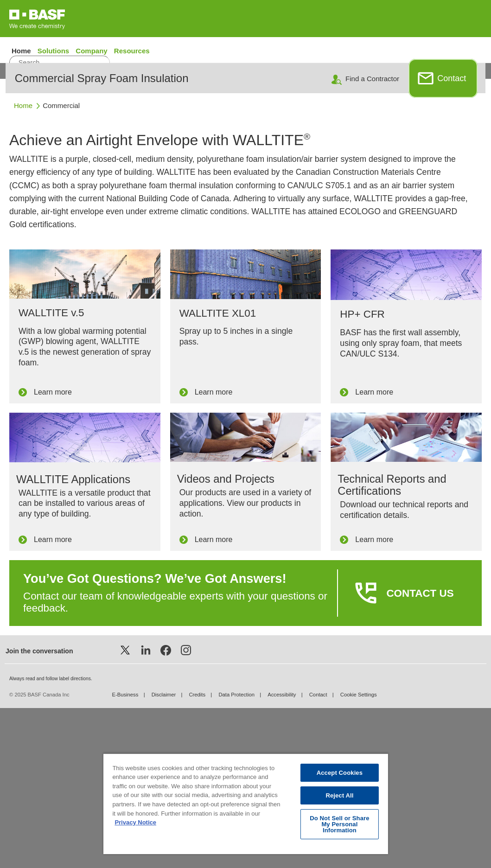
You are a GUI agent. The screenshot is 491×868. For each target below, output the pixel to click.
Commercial (61, 265)
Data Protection (236, 855)
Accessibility (282, 855)
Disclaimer (164, 855)
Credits (197, 855)
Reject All (339, 795)
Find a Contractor (372, 239)
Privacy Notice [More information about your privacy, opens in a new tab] (135, 822)
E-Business (125, 855)
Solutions (53, 51)
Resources (132, 51)
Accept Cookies (340, 773)
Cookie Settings (359, 855)
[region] (245, 804)
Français (463, 70)
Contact (452, 238)
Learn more (53, 552)
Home (22, 51)
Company (92, 51)
